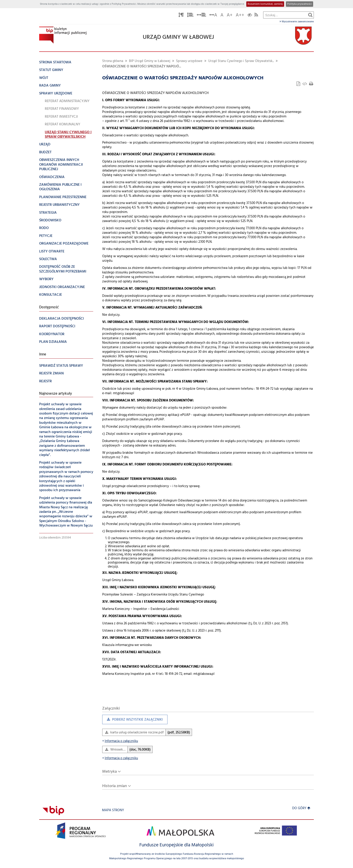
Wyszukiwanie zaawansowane (297, 22)
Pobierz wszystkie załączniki (132, 721)
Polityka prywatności (300, 4)
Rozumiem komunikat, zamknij (265, 4)
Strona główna (113, 61)
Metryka (110, 772)
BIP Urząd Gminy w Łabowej (150, 61)
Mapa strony (113, 810)
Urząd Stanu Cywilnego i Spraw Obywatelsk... (241, 61)
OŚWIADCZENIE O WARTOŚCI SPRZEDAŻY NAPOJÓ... (142, 67)
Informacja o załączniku (120, 741)
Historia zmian (115, 786)
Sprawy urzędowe (189, 61)
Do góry (301, 808)
